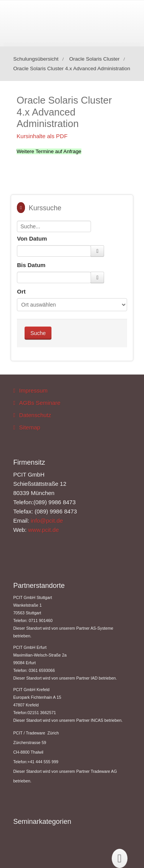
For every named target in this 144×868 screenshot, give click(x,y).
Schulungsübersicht (36, 59)
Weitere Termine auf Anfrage (49, 151)
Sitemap (30, 427)
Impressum (33, 390)
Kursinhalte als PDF (42, 136)
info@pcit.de (47, 521)
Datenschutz (35, 415)
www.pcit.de (43, 530)
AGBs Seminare (40, 403)
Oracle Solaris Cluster (94, 59)
